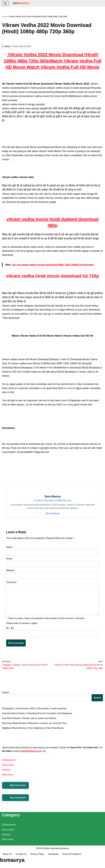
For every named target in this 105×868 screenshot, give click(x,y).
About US (7, 865)
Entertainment (9, 761)
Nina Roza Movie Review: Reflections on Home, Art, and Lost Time (34, 724)
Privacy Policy (38, 865)
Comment (12, 582)
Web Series (8, 775)
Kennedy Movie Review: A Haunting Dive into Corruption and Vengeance (37, 714)
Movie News (8, 765)
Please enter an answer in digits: (22, 624)
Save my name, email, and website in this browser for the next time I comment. (47, 619)
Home (5, 16)
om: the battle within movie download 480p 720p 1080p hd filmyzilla (53, 265)
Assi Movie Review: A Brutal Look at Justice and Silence (29, 719)
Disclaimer (54, 865)
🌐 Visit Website (52, 514)
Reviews (6, 770)
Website (10, 571)
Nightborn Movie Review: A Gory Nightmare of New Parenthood (33, 729)
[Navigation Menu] (5, 3)
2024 (38, 859)
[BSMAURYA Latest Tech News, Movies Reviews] (21, 3)
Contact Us (21, 865)
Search (6, 693)
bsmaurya (64, 859)
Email (10, 559)
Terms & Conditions (72, 865)
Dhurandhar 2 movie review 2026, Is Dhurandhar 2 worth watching (34, 709)
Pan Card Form (16, 786)
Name (10, 547)
